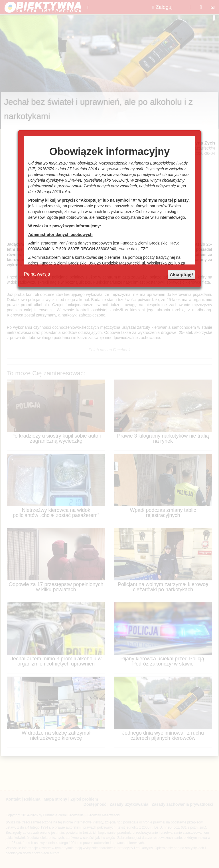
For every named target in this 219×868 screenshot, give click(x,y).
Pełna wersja (37, 274)
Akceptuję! (181, 275)
